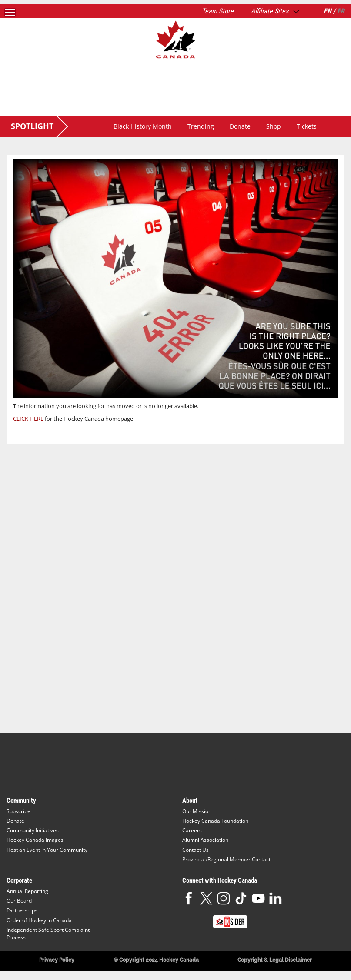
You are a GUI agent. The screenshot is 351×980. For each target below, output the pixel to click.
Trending (201, 126)
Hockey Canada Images (35, 840)
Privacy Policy (57, 960)
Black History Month (143, 126)
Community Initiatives (33, 830)
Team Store (218, 11)
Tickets (307, 126)
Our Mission (197, 811)
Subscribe (18, 811)
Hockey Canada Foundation (215, 821)
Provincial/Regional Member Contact (226, 859)
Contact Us (196, 850)
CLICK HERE (28, 419)
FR (341, 11)
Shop (274, 126)
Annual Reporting (27, 891)
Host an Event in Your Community (47, 850)
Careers (192, 830)
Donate (240, 126)
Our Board (19, 901)
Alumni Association (205, 840)
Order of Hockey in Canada (39, 920)
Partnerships (22, 910)
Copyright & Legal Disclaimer (275, 960)
